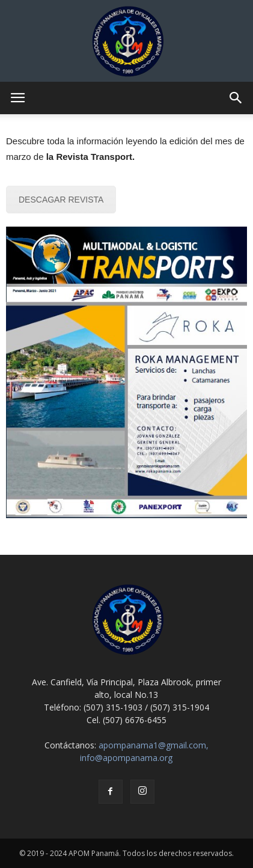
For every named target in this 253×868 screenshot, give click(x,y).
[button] (236, 98)
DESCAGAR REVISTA (61, 200)
